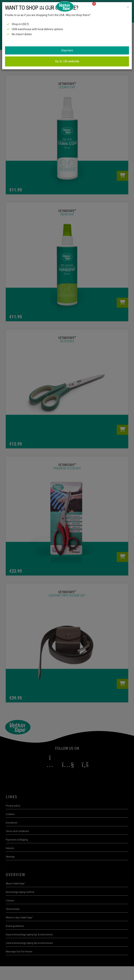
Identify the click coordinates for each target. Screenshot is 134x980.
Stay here (67, 50)
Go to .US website (67, 61)
